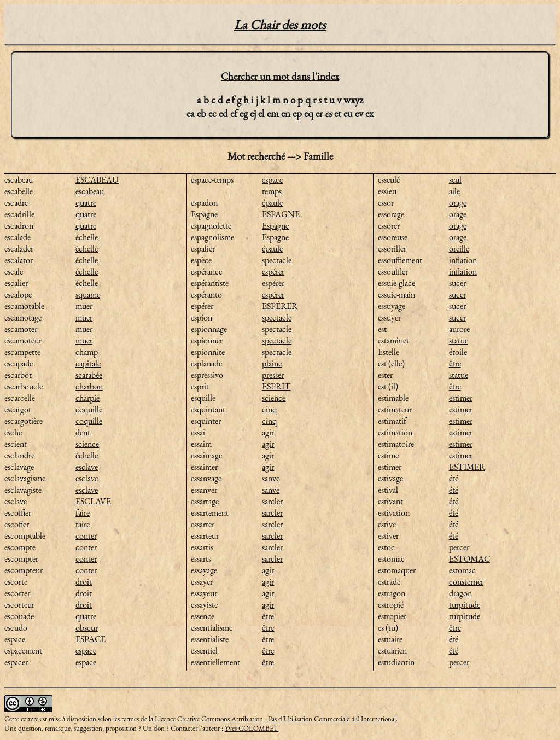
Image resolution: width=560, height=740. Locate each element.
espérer (273, 272)
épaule (272, 203)
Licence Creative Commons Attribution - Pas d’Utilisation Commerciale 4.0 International (275, 719)
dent (83, 432)
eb (202, 113)
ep (297, 113)
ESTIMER (467, 467)
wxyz (353, 100)
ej (253, 113)
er (319, 113)
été (454, 478)
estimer (461, 398)
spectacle (277, 260)
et (338, 113)
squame (88, 295)
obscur (87, 628)
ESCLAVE (93, 501)
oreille (459, 249)
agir (268, 432)
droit (84, 582)
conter (86, 536)
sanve (271, 478)
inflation (463, 260)
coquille (89, 409)
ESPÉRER (280, 306)
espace (86, 651)
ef (234, 113)
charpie (87, 398)
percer (459, 547)
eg (244, 113)
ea (191, 113)
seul (455, 180)
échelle (87, 237)
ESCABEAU (97, 180)
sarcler (272, 501)
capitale (88, 363)
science (87, 444)
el (261, 113)
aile (454, 191)
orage (458, 203)
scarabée (89, 375)
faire (83, 513)
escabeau (90, 191)
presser (273, 375)
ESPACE (91, 639)
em (273, 113)
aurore (459, 329)
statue (459, 340)
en (286, 113)
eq (309, 113)
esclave (87, 467)
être (268, 616)
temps (272, 191)
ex (369, 113)
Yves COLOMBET (252, 728)
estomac (462, 570)
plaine (272, 363)
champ (87, 352)
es (328, 113)
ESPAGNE (281, 214)
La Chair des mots (280, 24)
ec (212, 113)
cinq (269, 409)
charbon (89, 386)
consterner (466, 582)
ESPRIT (276, 386)
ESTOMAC (469, 559)
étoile (458, 352)
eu (348, 113)
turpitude (465, 605)
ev (359, 113)
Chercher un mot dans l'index (280, 76)
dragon (460, 593)
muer (84, 306)
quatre (86, 203)
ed (223, 113)
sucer (457, 283)
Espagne (275, 226)
